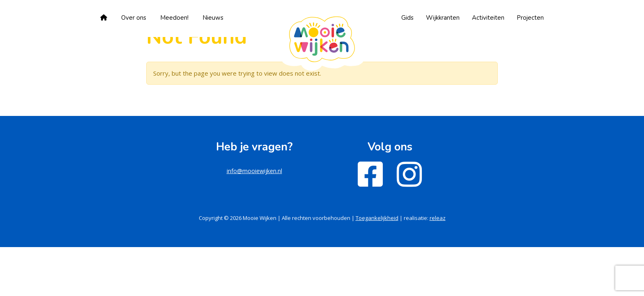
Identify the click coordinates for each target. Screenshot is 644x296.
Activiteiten (488, 18)
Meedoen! (174, 18)
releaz (438, 218)
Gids (407, 18)
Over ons (134, 18)
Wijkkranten (443, 18)
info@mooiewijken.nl (254, 171)
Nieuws (213, 18)
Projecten (530, 18)
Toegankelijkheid (377, 218)
